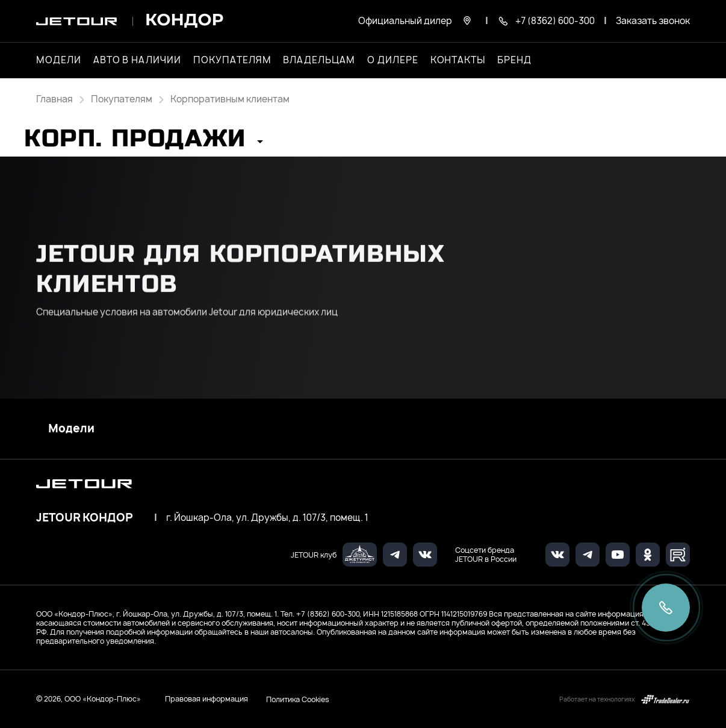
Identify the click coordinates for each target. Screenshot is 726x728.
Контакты (458, 60)
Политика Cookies (298, 699)
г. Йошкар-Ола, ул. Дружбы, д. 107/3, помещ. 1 (267, 518)
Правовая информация (206, 699)
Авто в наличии (137, 60)
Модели (71, 429)
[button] (144, 142)
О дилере (393, 60)
